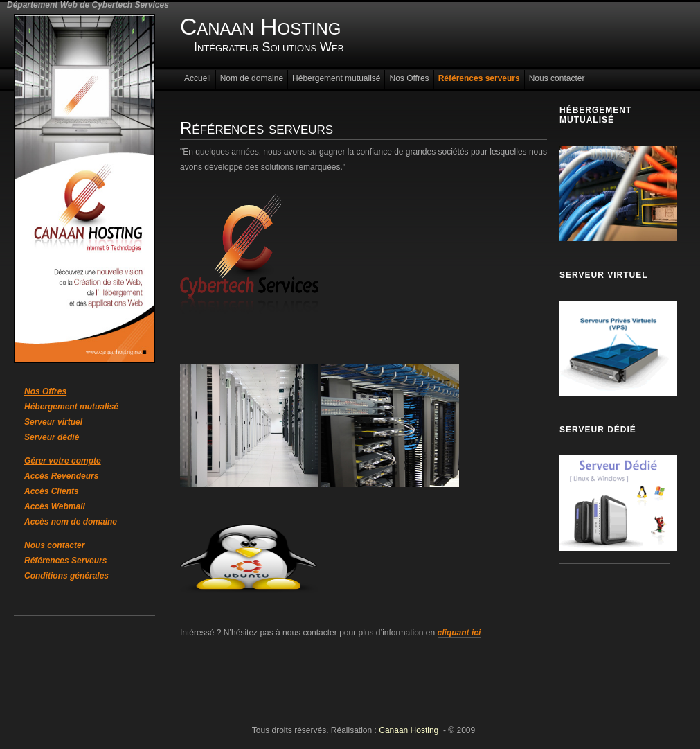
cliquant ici (459, 633)
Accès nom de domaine (71, 522)
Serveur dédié (52, 437)
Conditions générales (66, 576)
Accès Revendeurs (61, 476)
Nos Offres (409, 78)
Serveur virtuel (53, 422)
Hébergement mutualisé (71, 407)
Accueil (198, 78)
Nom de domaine (252, 78)
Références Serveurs (65, 561)
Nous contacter (54, 545)
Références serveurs (479, 78)
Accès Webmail (55, 506)
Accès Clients (52, 491)
